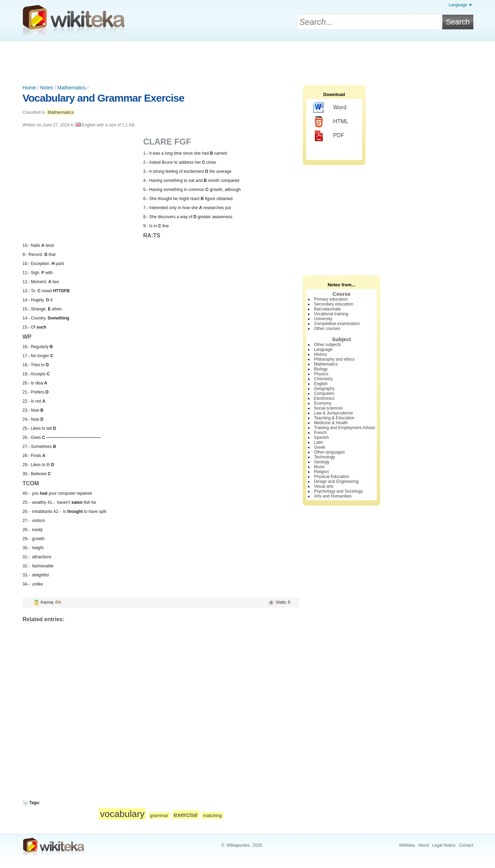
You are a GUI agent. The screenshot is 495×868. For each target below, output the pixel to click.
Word (330, 108)
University (323, 319)
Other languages (329, 452)
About (423, 845)
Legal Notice (444, 845)
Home (29, 88)
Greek (320, 447)
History (320, 354)
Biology (321, 369)
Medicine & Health (331, 423)
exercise (186, 815)
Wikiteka (407, 845)
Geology (322, 462)
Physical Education (332, 477)
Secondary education (334, 304)
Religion (321, 472)
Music (319, 467)
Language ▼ (461, 5)
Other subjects (327, 345)
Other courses (327, 329)
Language (323, 350)
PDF (329, 136)
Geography (324, 389)
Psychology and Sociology (338, 491)
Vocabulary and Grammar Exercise (104, 98)
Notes (47, 88)
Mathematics (72, 88)
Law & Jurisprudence (333, 413)
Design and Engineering (336, 481)
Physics (321, 374)
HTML (331, 122)
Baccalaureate (327, 309)
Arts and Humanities (333, 496)
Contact (466, 845)
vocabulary (122, 814)
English (321, 384)
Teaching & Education (334, 418)
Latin (318, 442)
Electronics (324, 398)
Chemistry (323, 379)
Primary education (331, 299)
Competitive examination (337, 324)
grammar (159, 815)
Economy (323, 403)
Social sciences (328, 408)
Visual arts (324, 486)
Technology (325, 457)
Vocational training (331, 314)
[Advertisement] (248, 60)
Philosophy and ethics (334, 359)
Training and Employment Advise (344, 428)
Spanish (321, 437)
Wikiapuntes (238, 845)
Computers (324, 393)
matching (212, 815)
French (320, 433)
